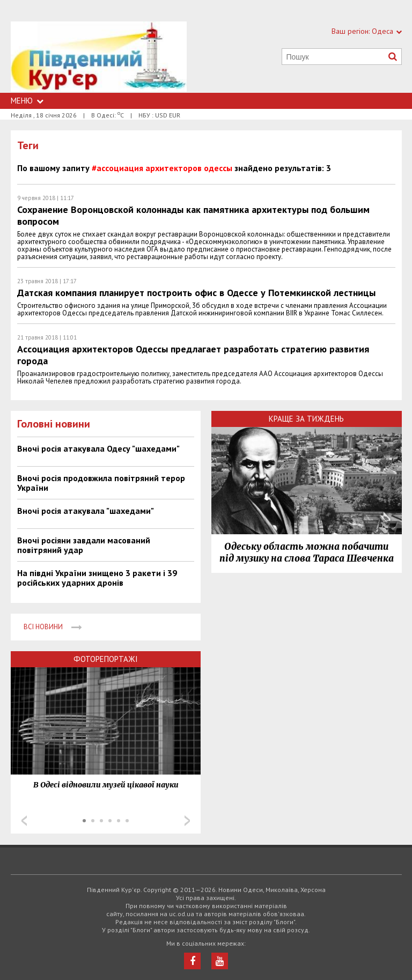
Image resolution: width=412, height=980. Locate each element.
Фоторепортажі (106, 659)
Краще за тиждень (306, 419)
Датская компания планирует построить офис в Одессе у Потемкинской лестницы (196, 293)
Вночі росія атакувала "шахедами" (86, 511)
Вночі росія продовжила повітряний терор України (101, 483)
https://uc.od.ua (99, 57)
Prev (24, 821)
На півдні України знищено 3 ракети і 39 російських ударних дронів (97, 578)
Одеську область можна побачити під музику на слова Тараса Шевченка (307, 552)
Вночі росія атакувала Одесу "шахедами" (98, 448)
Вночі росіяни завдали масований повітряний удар (84, 545)
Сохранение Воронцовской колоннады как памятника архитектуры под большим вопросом (193, 215)
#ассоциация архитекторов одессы (162, 168)
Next (187, 821)
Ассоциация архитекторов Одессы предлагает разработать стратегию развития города (193, 355)
